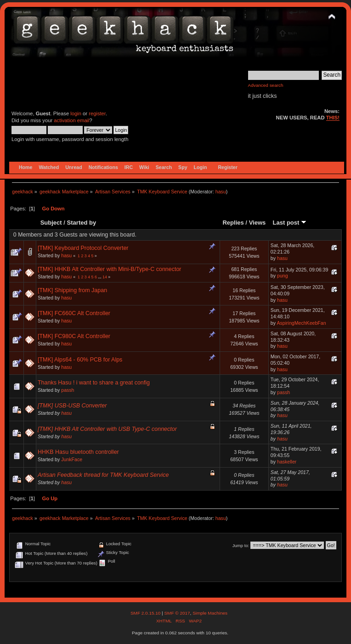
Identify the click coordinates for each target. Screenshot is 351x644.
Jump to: (241, 545)
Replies (233, 223)
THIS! (333, 118)
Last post (289, 223)
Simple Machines (210, 613)
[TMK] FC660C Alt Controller (74, 313)
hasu (221, 192)
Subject (51, 223)
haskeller (287, 462)
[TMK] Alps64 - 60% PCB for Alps (80, 360)
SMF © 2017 (177, 613)
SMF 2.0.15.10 (146, 613)
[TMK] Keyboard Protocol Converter (83, 248)
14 (105, 277)
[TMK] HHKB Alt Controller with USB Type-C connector (107, 429)
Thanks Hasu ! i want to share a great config (94, 383)
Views (258, 223)
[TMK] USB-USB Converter (72, 406)
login (76, 113)
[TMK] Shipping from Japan (72, 290)
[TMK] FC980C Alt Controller (74, 336)
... (100, 277)
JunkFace (72, 459)
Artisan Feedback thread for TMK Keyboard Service (103, 475)
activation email (71, 120)
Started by (82, 223)
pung (283, 276)
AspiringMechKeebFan (301, 323)
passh (68, 390)
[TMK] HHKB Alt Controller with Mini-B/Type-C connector (110, 269)
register (97, 113)
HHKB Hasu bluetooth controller (78, 452)
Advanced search (266, 85)
